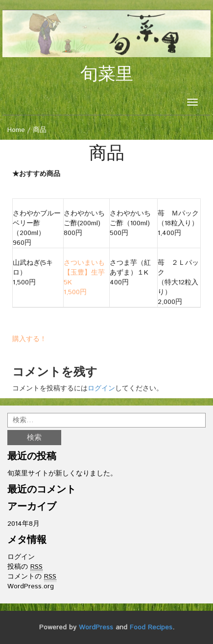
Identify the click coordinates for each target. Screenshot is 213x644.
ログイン (101, 388)
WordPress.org (31, 586)
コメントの (32, 577)
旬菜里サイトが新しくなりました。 (62, 473)
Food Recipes (151, 627)
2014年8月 (24, 524)
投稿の (25, 567)
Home (16, 130)
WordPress (96, 627)
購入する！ (29, 339)
